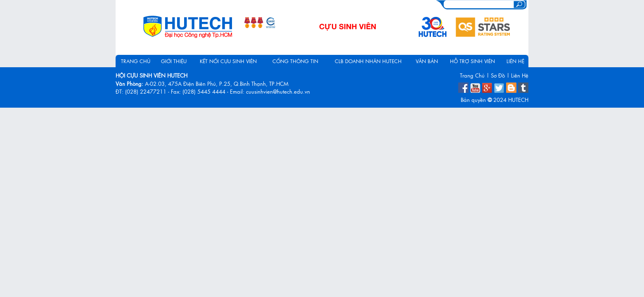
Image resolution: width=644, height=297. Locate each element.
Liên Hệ (520, 75)
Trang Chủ (472, 75)
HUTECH (518, 100)
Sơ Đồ (498, 75)
